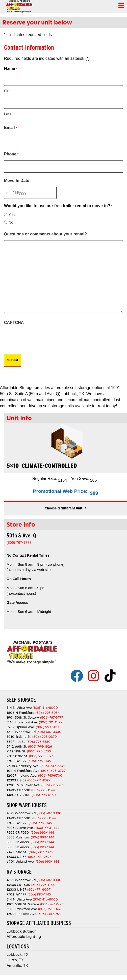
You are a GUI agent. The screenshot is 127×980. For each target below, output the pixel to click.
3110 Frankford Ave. (22, 722)
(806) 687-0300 (49, 732)
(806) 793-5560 (39, 742)
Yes (11, 215)
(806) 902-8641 (53, 766)
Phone (11, 154)
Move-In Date (17, 181)
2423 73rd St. (17, 852)
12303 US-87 (16, 780)
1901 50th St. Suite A (23, 717)
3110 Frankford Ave (22, 909)
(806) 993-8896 (41, 756)
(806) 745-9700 (50, 775)
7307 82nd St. (17, 756)
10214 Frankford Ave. (23, 771)
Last (8, 114)
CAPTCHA (14, 323)
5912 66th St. (17, 746)
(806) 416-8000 (45, 708)
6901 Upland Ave (20, 862)
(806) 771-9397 (39, 780)
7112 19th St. (16, 751)
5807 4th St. (16, 742)
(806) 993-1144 (43, 790)
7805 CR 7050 (18, 833)
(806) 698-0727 (53, 771)
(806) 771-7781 (53, 785)
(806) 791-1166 (50, 722)
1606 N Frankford (20, 713)
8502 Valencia (18, 837)
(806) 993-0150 (44, 795)
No (11, 222)
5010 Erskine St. (19, 737)
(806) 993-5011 (48, 727)
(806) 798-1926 (40, 746)
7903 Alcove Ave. (21, 828)
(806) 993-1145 (39, 761)
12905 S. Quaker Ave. (23, 785)
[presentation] (42, 339)
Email (10, 128)
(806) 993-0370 (45, 737)
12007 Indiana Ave (21, 914)
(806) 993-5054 (47, 713)
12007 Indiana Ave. (22, 775)
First (8, 91)
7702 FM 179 (17, 761)
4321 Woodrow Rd (22, 732)
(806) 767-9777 (52, 717)
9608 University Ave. (23, 766)
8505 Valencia (18, 847)
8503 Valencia (18, 842)
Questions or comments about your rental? (45, 234)
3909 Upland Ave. (21, 727)
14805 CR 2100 (19, 795)
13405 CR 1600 (18, 790)
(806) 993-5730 (39, 751)
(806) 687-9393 (41, 852)
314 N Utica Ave (19, 708)
